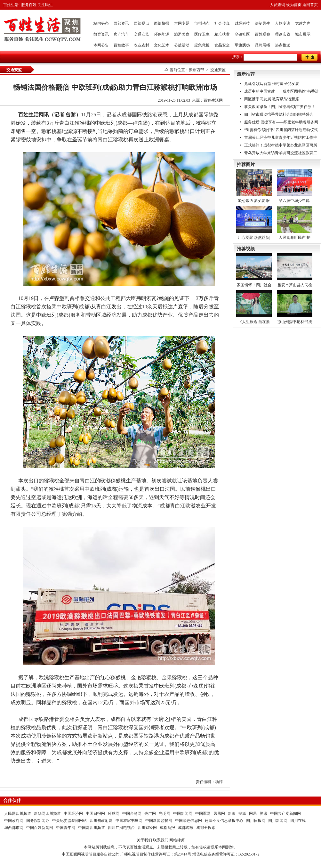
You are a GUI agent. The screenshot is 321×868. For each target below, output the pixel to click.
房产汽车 (121, 34)
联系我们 (161, 840)
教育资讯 (101, 34)
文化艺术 (162, 45)
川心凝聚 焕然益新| (254, 238)
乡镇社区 (242, 34)
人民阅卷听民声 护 (295, 238)
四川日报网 (256, 821)
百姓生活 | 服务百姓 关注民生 (28, 5)
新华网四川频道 (47, 814)
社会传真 (222, 23)
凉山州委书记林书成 (295, 322)
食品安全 (222, 45)
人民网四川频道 (18, 814)
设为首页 (294, 5)
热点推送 (283, 45)
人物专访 (283, 23)
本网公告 (101, 45)
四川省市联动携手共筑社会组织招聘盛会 (279, 114)
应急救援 (202, 45)
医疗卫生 (202, 34)
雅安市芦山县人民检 (295, 285)
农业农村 (141, 45)
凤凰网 (219, 814)
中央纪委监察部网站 (69, 821)
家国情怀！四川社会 (254, 285)
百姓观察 (262, 34)
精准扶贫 (222, 34)
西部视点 (141, 23)
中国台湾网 (132, 814)
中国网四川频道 (92, 828)
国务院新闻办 (38, 821)
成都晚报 (186, 828)
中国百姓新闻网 (40, 828)
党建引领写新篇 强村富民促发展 (272, 84)
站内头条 (101, 23)
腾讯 (263, 814)
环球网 (114, 814)
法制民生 (262, 23)
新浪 (232, 814)
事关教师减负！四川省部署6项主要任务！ (280, 107)
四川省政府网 (101, 821)
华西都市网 (14, 828)
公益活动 (182, 45)
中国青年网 (66, 828)
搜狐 (242, 814)
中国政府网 (14, 821)
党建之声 (303, 23)
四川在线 (298, 821)
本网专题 (182, 23)
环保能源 (162, 34)
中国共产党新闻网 (285, 814)
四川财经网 (147, 828)
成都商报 (167, 828)
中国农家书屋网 (129, 821)
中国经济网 (73, 814)
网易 (253, 814)
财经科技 (242, 23)
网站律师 (177, 840)
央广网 (150, 814)
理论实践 (283, 34)
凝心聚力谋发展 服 (254, 201)
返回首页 (310, 5)
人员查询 (277, 5)
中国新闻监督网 (159, 821)
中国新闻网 (183, 814)
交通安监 (141, 34)
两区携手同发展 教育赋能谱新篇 (272, 99)
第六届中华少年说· (295, 201)
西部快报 (162, 23)
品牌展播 (262, 45)
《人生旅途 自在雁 (254, 322)
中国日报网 (95, 814)
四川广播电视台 (121, 828)
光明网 (165, 814)
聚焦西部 (197, 70)
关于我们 (144, 840)
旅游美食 (182, 34)
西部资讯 (121, 23)
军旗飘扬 (242, 45)
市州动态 (202, 23)
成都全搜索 (206, 828)
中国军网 (203, 814)
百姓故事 (121, 45)
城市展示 (303, 34)
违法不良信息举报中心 (224, 821)
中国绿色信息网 (189, 821)
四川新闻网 (278, 821)
